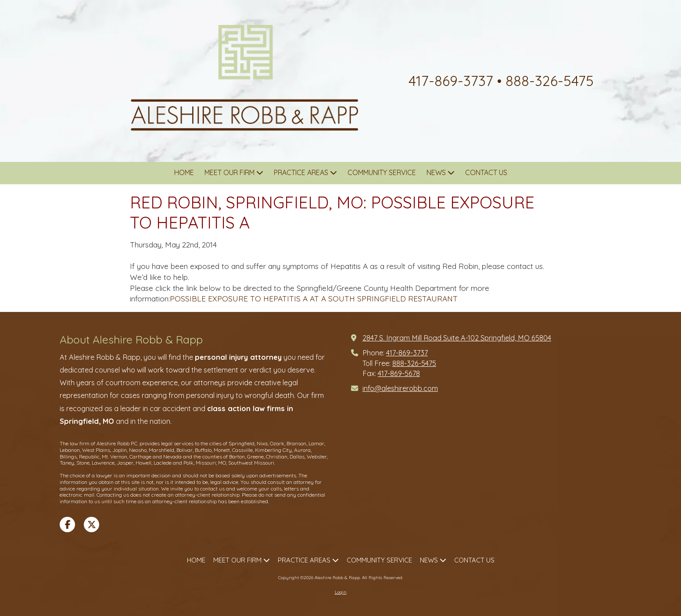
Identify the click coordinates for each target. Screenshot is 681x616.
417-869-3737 (407, 353)
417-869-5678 (399, 373)
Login (341, 592)
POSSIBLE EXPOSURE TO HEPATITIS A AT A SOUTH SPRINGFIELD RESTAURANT (314, 298)
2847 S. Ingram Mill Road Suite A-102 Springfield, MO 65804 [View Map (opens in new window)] (457, 338)
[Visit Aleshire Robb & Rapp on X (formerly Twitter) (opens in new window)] (91, 525)
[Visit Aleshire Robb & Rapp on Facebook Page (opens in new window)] (67, 525)
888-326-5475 (414, 363)
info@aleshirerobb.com (400, 388)
